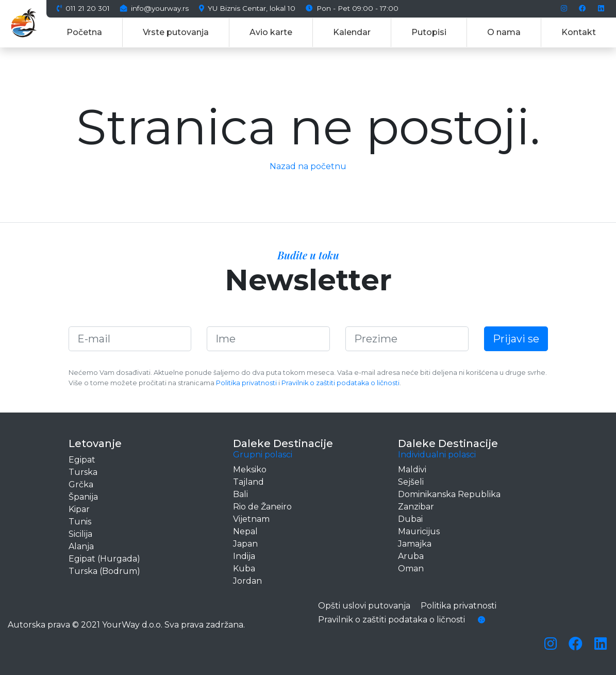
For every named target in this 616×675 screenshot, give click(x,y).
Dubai (410, 519)
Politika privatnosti (246, 383)
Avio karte (271, 32)
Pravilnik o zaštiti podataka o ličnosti (340, 383)
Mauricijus (419, 531)
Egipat (82, 460)
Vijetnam (251, 519)
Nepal (245, 531)
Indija (244, 556)
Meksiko (250, 470)
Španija (83, 497)
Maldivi (412, 470)
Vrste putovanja (176, 32)
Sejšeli (411, 482)
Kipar (79, 509)
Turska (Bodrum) (104, 571)
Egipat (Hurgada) (104, 559)
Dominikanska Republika (449, 494)
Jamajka (415, 544)
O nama (504, 32)
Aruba (411, 556)
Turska (83, 472)
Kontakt (579, 32)
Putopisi (429, 32)
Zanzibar (416, 507)
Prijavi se (516, 339)
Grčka (81, 484)
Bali (240, 494)
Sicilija (80, 534)
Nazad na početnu (308, 166)
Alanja (81, 546)
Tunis (80, 522)
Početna (84, 32)
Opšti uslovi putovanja (364, 606)
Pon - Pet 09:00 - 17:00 (352, 9)
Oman (411, 569)
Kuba (244, 569)
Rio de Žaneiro (262, 507)
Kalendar (352, 32)
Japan (245, 544)
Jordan (247, 581)
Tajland (248, 482)
